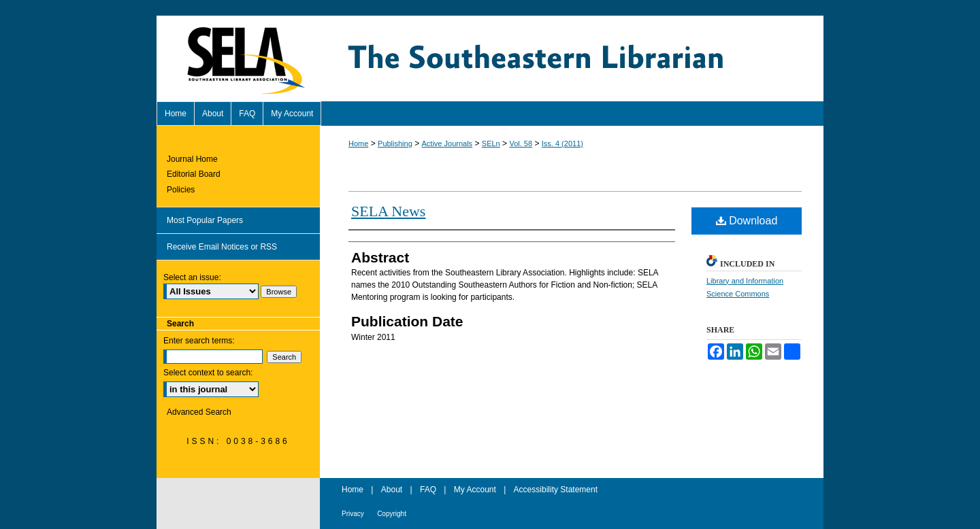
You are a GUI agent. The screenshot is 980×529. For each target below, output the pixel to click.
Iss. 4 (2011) (562, 143)
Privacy (353, 514)
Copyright (392, 514)
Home (358, 143)
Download (747, 221)
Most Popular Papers (205, 220)
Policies (181, 190)
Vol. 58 (521, 143)
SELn (491, 143)
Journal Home (192, 159)
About (392, 490)
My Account (475, 490)
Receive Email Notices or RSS (222, 247)
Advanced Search (199, 412)
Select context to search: (208, 373)
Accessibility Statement (556, 490)
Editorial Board (194, 174)
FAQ (428, 490)
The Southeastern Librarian (572, 58)
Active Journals (447, 143)
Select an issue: (192, 277)
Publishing (395, 143)
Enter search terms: (199, 341)
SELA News (388, 211)
